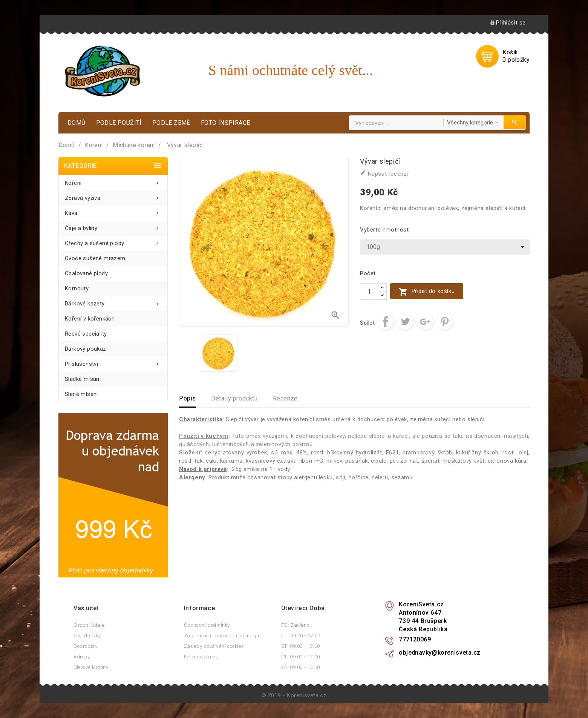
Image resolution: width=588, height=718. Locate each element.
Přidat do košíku (427, 292)
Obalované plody (86, 273)
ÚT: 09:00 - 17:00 (301, 636)
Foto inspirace (226, 123)
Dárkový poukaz (86, 349)
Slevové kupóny (91, 667)
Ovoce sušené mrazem (95, 258)
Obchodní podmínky (207, 625)
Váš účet (86, 608)
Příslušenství (113, 362)
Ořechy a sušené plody (113, 241)
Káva (113, 211)
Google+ (425, 322)
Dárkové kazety (113, 301)
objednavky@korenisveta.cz (439, 653)
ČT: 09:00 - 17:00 (301, 657)
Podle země (171, 123)
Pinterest (445, 322)
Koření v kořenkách (90, 319)
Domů (77, 123)
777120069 (415, 639)
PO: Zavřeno (295, 625)
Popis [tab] (188, 398)
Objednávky (87, 636)
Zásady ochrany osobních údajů (221, 636)
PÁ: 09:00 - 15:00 (301, 667)
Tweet (405, 322)
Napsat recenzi (384, 173)
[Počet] (369, 291)
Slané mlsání (81, 394)
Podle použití (119, 123)
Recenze (285, 398)
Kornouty (77, 288)
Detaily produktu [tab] (234, 398)
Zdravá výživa (113, 196)
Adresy (82, 657)
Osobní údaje (89, 625)
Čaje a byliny (113, 226)
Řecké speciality (86, 334)
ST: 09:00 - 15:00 (301, 646)
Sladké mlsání (83, 379)
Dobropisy (85, 646)
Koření (113, 181)
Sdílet (386, 322)
